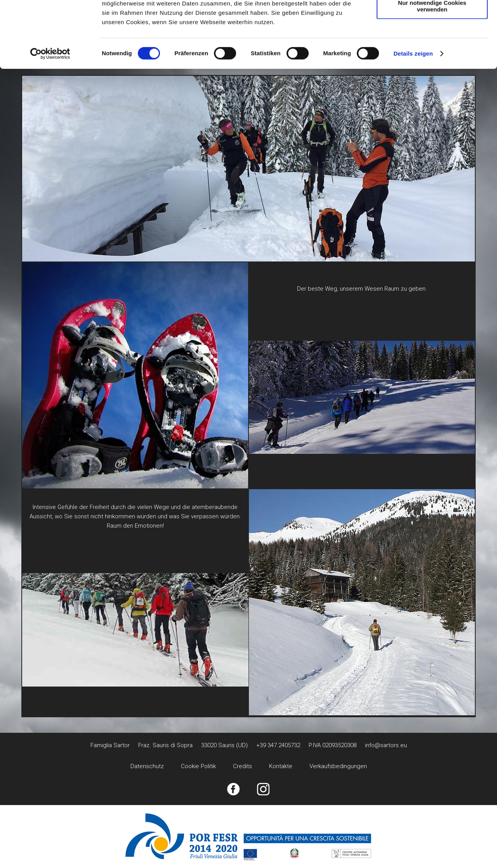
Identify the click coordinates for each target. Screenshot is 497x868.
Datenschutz (147, 766)
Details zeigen (413, 116)
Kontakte (281, 766)
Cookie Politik (198, 766)
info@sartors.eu (386, 745)
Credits (242, 766)
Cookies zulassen (432, 19)
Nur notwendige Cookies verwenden (432, 68)
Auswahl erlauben (432, 42)
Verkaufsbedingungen (338, 766)
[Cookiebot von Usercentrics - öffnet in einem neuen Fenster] (50, 116)
